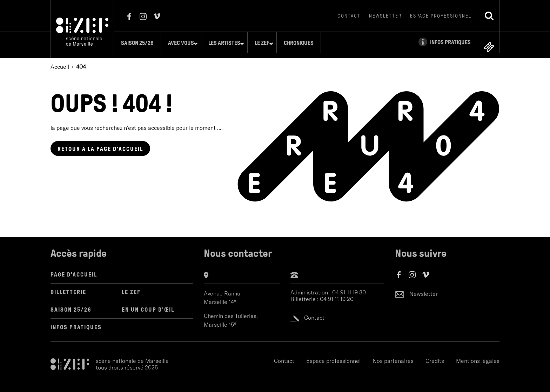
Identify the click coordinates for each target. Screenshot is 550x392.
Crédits (435, 356)
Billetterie (68, 287)
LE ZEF (131, 287)
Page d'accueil (74, 269)
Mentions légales (478, 356)
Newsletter (385, 16)
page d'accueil (100, 144)
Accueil (60, 61)
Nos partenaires (393, 356)
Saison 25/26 (141, 43)
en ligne (489, 42)
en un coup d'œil (148, 304)
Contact (349, 16)
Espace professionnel (441, 16)
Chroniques (303, 43)
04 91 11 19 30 (349, 287)
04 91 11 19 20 (337, 294)
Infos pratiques (76, 322)
